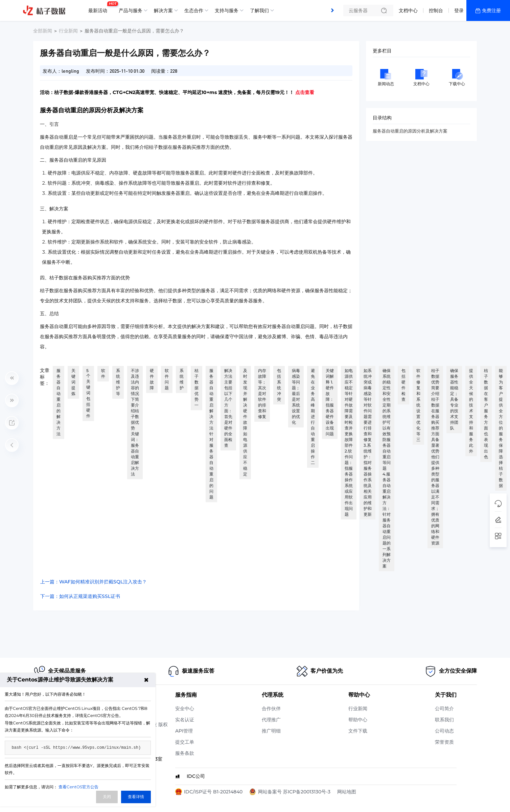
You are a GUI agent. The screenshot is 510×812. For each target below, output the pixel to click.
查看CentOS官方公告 (78, 787)
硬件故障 (152, 379)
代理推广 (271, 720)
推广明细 (271, 731)
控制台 (436, 10)
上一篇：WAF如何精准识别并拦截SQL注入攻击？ (94, 582)
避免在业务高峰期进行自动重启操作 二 (313, 416)
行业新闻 (68, 31)
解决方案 (163, 10)
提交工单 (185, 742)
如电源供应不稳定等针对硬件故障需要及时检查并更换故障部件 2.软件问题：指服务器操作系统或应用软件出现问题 (349, 442)
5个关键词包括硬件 (88, 393)
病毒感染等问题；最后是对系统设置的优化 (296, 396)
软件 (103, 373)
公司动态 (444, 731)
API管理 (184, 731)
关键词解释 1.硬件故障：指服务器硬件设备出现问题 (330, 402)
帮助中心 (358, 720)
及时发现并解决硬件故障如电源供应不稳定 (245, 422)
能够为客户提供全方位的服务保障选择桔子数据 (501, 428)
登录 (459, 10)
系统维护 (182, 379)
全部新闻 (43, 31)
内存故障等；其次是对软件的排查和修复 (262, 393)
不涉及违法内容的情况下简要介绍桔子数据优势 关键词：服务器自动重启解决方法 (135, 422)
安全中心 (185, 709)
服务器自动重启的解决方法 (59, 402)
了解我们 (259, 10)
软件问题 (167, 379)
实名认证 (185, 720)
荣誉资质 (444, 742)
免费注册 (491, 10)
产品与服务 (131, 10)
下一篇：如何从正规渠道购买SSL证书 (80, 596)
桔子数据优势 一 (196, 388)
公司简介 (444, 709)
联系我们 (444, 720)
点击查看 (305, 92)
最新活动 (99, 8)
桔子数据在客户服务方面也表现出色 (486, 414)
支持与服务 (227, 10)
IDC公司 (196, 776)
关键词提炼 (73, 382)
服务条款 (185, 753)
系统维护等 (118, 382)
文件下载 (358, 731)
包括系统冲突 (279, 385)
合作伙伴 (271, 709)
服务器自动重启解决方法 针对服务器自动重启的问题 (211, 434)
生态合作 (194, 10)
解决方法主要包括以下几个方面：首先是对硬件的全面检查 (228, 408)
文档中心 (408, 10)
